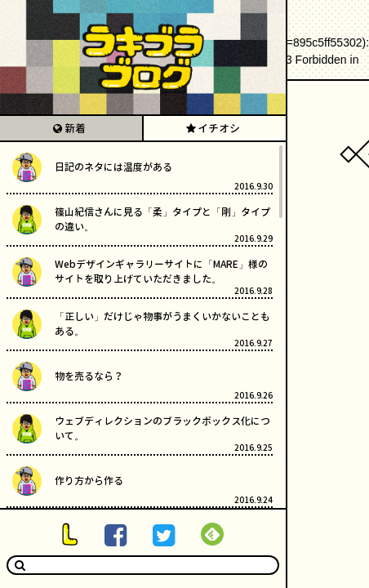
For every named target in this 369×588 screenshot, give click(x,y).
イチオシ (219, 128)
